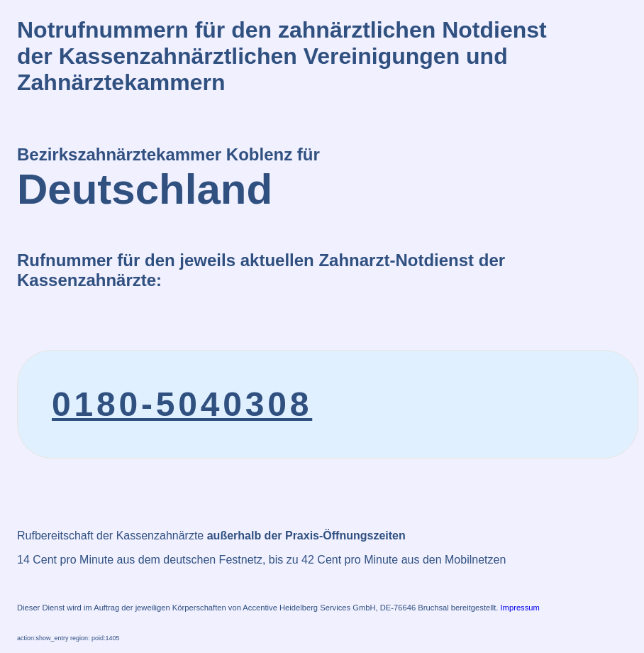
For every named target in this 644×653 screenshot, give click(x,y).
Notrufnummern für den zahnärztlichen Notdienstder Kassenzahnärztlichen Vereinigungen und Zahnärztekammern (282, 56)
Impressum (520, 608)
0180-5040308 (182, 404)
